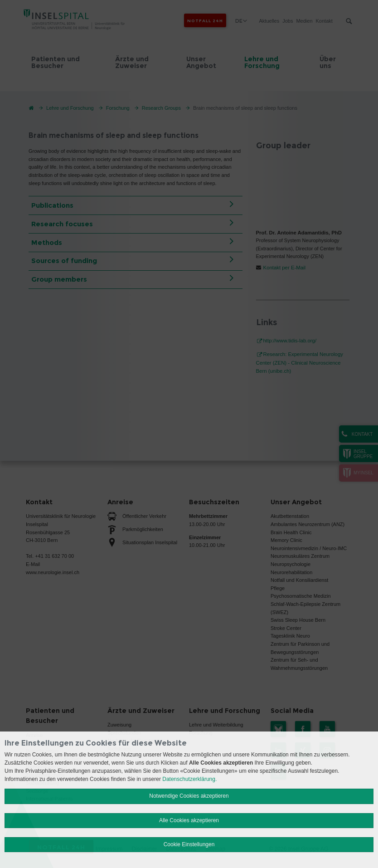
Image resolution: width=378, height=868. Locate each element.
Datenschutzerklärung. (189, 779)
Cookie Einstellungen (189, 844)
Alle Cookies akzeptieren (189, 820)
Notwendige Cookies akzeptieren (189, 796)
